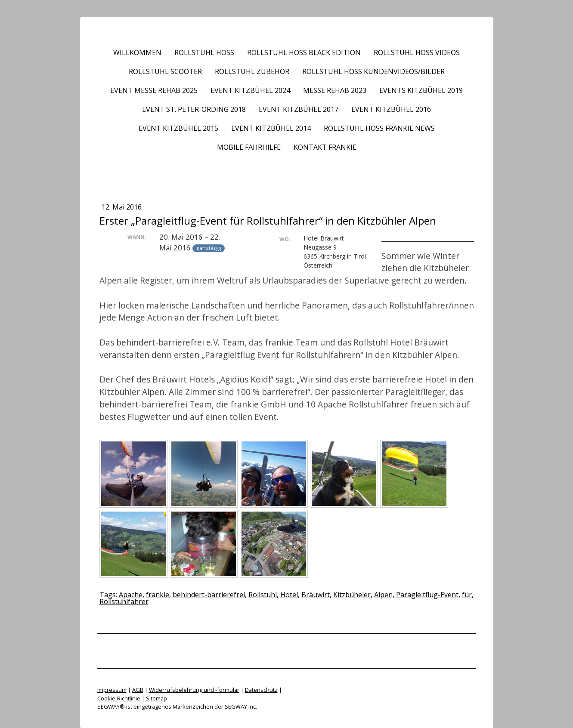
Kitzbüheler (352, 595)
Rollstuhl (263, 595)
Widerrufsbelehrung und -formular (194, 690)
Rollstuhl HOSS (204, 52)
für (467, 595)
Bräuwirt (316, 595)
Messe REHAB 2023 (335, 90)
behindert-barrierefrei (209, 595)
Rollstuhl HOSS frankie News (379, 128)
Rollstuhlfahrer (124, 602)
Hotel (289, 595)
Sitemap (156, 698)
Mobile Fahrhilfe (249, 147)
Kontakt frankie (325, 147)
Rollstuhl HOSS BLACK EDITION (304, 52)
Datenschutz (261, 690)
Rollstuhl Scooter (165, 71)
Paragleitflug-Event (427, 595)
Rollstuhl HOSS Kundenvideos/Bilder (373, 71)
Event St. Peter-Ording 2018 (194, 109)
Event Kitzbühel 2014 (271, 128)
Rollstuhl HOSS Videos (417, 52)
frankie (158, 595)
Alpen (383, 595)
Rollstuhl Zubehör (252, 71)
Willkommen (137, 52)
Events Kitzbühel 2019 (421, 90)
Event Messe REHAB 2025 (154, 90)
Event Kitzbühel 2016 (391, 109)
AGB (138, 690)
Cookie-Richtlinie (119, 698)
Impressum (112, 690)
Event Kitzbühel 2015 (178, 128)
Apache (131, 595)
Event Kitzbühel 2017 (299, 109)
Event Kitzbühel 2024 (250, 90)
